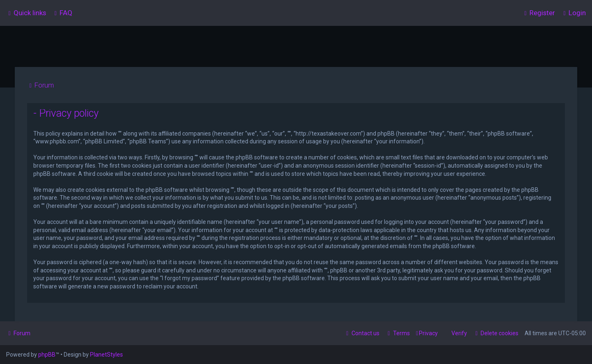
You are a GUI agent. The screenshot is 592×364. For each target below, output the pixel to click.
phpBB (47, 355)
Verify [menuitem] (459, 333)
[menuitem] (62, 13)
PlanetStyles (106, 355)
